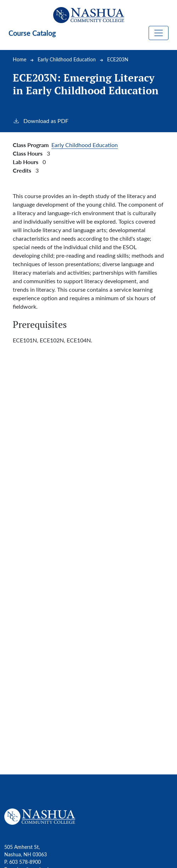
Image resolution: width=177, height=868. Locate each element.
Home (20, 59)
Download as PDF (41, 121)
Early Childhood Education (67, 59)
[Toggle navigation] (159, 33)
